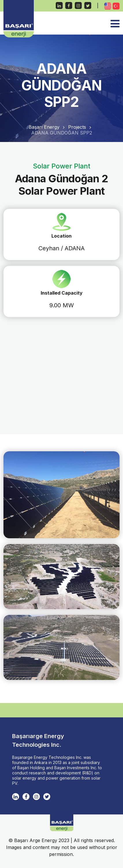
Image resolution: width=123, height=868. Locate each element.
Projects (77, 127)
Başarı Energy (44, 127)
